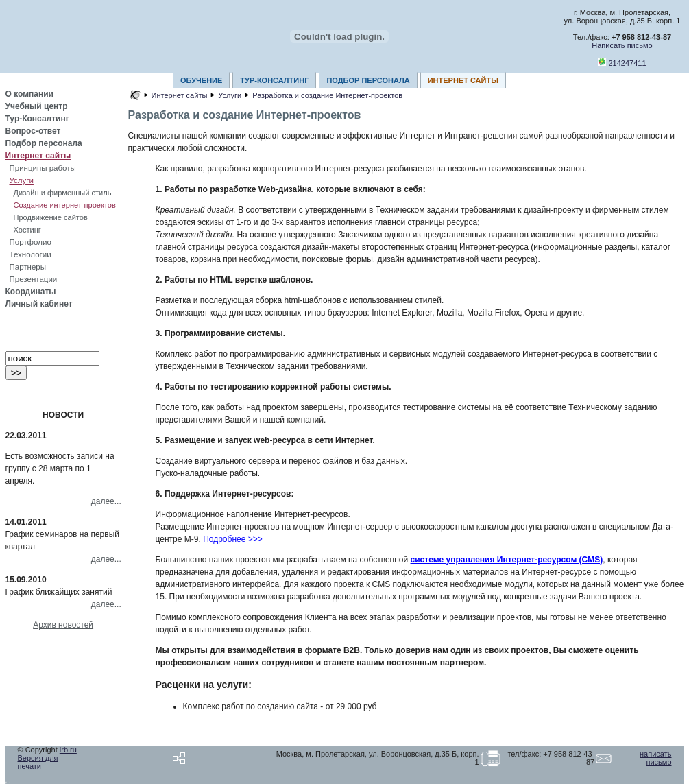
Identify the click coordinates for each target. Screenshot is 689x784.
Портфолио (31, 242)
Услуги (22, 180)
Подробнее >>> (233, 539)
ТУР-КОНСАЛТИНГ (274, 80)
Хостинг (27, 230)
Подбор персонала (44, 143)
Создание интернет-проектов (65, 205)
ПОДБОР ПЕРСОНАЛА (368, 80)
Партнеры (28, 267)
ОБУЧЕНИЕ (201, 80)
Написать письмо (622, 45)
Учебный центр (37, 106)
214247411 (628, 63)
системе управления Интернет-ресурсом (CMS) (507, 560)
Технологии (31, 254)
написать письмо (655, 758)
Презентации (34, 279)
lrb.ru (68, 750)
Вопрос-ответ (33, 131)
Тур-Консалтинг (37, 119)
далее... (106, 501)
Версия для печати (38, 762)
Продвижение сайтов (51, 217)
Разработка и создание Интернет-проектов (327, 95)
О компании (30, 94)
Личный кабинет (39, 304)
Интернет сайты (38, 156)
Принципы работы (43, 168)
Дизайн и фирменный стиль (63, 193)
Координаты (31, 292)
